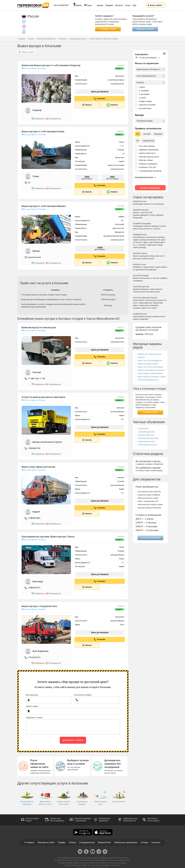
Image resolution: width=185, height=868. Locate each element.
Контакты (156, 842)
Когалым (63, 39)
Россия (31, 39)
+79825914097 (34, 518)
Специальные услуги (78, 39)
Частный (147, 134)
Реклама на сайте (46, 842)
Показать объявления (150, 188)
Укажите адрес (32, 706)
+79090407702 (34, 448)
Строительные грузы (146, 441)
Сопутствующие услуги (147, 445)
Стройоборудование (146, 432)
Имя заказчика (32, 694)
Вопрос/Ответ (105, 842)
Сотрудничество (87, 842)
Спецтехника (143, 429)
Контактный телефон (83, 694)
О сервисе (29, 842)
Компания (158, 134)
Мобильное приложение (126, 842)
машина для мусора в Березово (151, 370)
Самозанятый (148, 141)
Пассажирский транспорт (148, 438)
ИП (138, 141)
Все (138, 134)
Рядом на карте (27, 52)
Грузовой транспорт (146, 435)
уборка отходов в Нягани (148, 364)
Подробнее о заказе (34, 717)
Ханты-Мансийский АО (47, 39)
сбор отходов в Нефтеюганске (150, 373)
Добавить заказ (73, 740)
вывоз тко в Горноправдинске (150, 360)
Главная (22, 39)
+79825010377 (34, 587)
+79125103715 (34, 657)
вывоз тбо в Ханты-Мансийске (150, 367)
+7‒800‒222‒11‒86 (36, 379)
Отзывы (145, 842)
